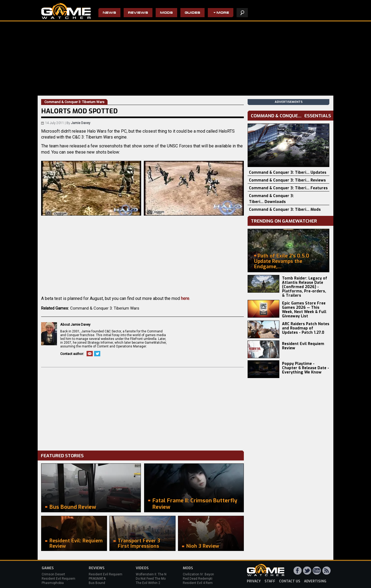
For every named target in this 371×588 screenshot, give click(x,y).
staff (270, 581)
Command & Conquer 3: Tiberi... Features (288, 188)
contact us (290, 581)
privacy (254, 581)
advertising (315, 581)
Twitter (97, 354)
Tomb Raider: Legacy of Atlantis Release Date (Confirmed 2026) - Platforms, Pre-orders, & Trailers (305, 287)
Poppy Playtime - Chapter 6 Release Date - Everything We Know (306, 368)
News (109, 13)
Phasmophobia (53, 583)
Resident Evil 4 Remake (200, 583)
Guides (192, 13)
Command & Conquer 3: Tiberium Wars (105, 308)
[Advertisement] (142, 408)
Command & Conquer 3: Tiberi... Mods (285, 210)
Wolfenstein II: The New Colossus (161, 574)
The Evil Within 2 (148, 583)
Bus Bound (97, 583)
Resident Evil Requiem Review (303, 346)
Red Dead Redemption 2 (201, 579)
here (185, 298)
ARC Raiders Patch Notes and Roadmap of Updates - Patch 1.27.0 (306, 328)
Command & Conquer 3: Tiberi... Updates (288, 173)
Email (90, 354)
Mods (166, 13)
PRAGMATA (97, 579)
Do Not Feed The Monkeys (155, 579)
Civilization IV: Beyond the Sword (207, 574)
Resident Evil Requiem (58, 579)
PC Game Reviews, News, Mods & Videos (66, 11)
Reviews (138, 13)
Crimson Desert (53, 574)
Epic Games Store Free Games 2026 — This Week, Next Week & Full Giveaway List (304, 310)
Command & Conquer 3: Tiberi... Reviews (287, 180)
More (223, 13)
